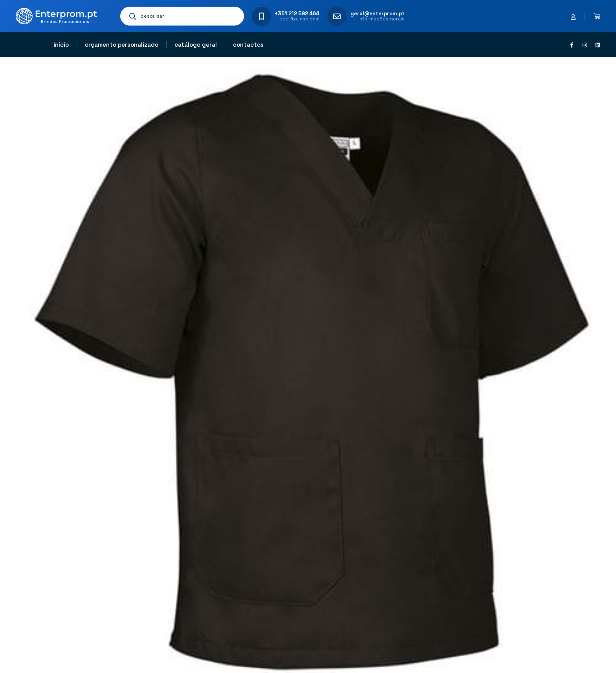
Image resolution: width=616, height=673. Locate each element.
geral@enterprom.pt (378, 14)
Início (61, 45)
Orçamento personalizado (122, 45)
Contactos (248, 45)
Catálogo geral (196, 45)
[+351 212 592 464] (261, 16)
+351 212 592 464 (297, 14)
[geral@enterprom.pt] (337, 16)
